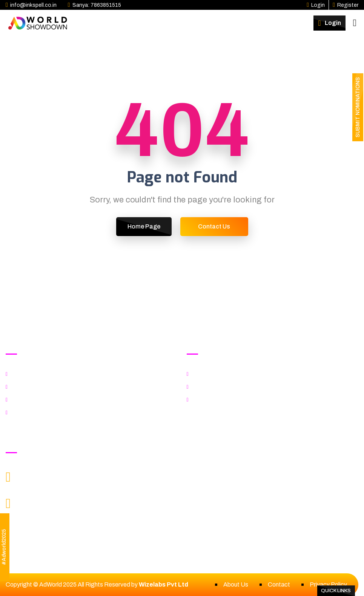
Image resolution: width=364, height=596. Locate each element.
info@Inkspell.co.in (51, 482)
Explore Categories (39, 374)
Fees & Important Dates (226, 400)
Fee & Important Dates (44, 413)
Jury (19, 387)
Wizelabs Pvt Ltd (164, 584)
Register (346, 5)
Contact (279, 584)
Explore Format (215, 374)
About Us (236, 584)
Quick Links (336, 591)
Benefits (206, 387)
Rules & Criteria (34, 400)
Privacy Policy (328, 584)
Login (316, 5)
